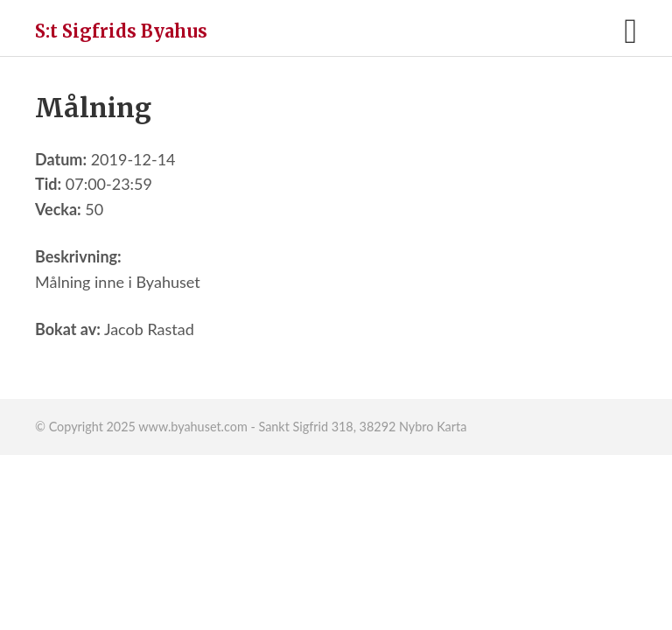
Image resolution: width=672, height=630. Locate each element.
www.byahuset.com (192, 427)
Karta (451, 427)
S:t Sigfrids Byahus (121, 31)
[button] (630, 31)
